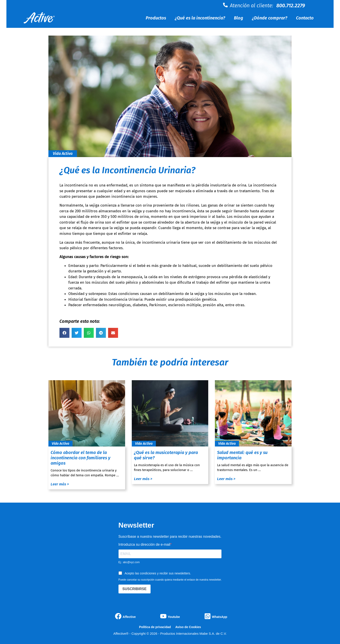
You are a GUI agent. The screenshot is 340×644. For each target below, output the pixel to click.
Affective (129, 617)
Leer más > (60, 484)
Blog (239, 18)
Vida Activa (63, 154)
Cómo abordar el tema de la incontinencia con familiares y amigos (80, 458)
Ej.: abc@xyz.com (129, 562)
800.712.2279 (291, 6)
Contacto (305, 18)
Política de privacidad (155, 627)
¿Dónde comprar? (270, 18)
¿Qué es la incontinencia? (200, 18)
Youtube (174, 617)
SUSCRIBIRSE (135, 589)
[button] (64, 333)
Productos (156, 18)
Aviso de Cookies (188, 627)
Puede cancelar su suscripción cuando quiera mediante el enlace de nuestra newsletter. (170, 580)
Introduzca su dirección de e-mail (144, 545)
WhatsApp (220, 617)
